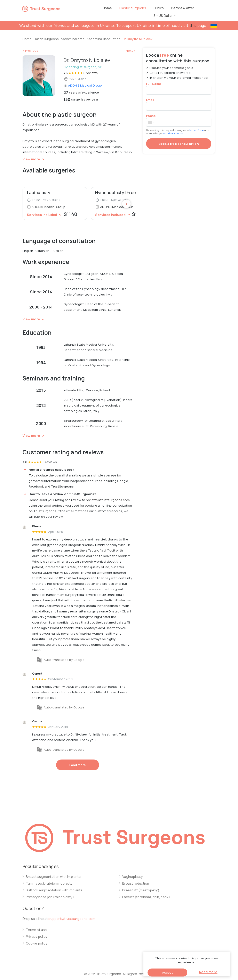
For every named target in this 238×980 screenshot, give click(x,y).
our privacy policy (173, 128)
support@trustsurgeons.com (72, 914)
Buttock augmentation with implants (54, 885)
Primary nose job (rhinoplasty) (50, 892)
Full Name (154, 79)
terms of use (197, 125)
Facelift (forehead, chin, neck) (146, 892)
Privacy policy (37, 932)
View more (34, 154)
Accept (167, 973)
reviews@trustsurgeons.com (108, 495)
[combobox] (151, 117)
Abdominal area (73, 34)
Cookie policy (37, 938)
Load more (78, 760)
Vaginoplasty (133, 872)
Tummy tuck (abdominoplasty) (50, 879)
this (193, 21)
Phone (151, 111)
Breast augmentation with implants (53, 872)
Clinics (165, 8)
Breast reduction (136, 879)
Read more (208, 972)
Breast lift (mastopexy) (141, 885)
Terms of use (36, 925)
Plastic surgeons (140, 8)
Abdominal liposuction (104, 34)
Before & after (190, 8)
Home (114, 8)
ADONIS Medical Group (83, 81)
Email (150, 95)
